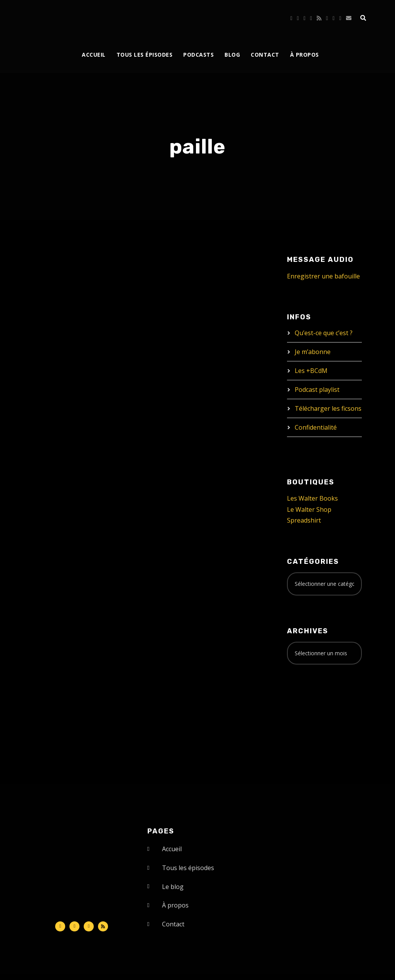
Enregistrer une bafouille (323, 276)
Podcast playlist (317, 390)
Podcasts (198, 55)
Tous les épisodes (145, 55)
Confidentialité (316, 427)
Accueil (94, 55)
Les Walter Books (312, 498)
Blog (232, 55)
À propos (305, 55)
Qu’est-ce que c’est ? (324, 333)
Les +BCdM (311, 371)
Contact (265, 55)
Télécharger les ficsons (328, 408)
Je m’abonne (313, 352)
